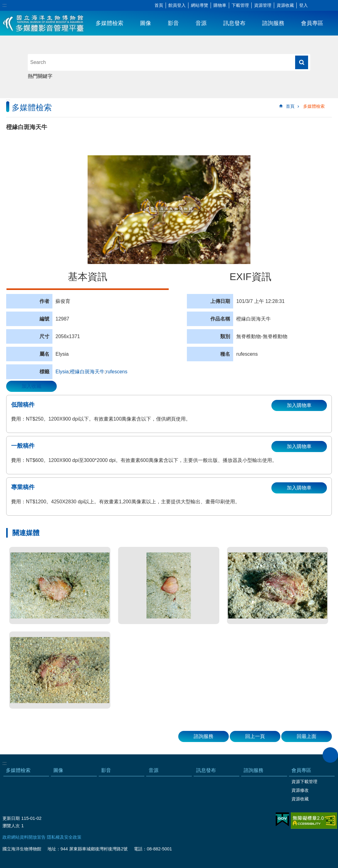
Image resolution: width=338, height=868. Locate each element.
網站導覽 (200, 5)
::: (4, 5)
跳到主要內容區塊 (3, 3)
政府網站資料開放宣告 (24, 837)
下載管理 (240, 5)
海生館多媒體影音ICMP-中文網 (44, 23)
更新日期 (11, 818)
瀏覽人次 (11, 826)
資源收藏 (285, 5)
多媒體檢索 (109, 23)
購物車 (220, 5)
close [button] (330, 755)
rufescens (117, 372)
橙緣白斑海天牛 (87, 372)
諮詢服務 (273, 23)
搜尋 (302, 62)
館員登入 (177, 5)
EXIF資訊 (250, 277)
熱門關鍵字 (40, 76)
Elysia (62, 372)
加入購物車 (299, 405)
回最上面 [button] (307, 736)
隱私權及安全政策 (64, 837)
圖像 (146, 23)
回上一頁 (255, 736)
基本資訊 (88, 277)
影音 (173, 23)
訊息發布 (234, 23)
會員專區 (312, 23)
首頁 (159, 5)
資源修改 (300, 790)
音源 (201, 23)
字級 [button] (315, 6)
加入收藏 (31, 386)
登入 (303, 5)
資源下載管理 (304, 782)
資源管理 (263, 5)
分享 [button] (324, 6)
